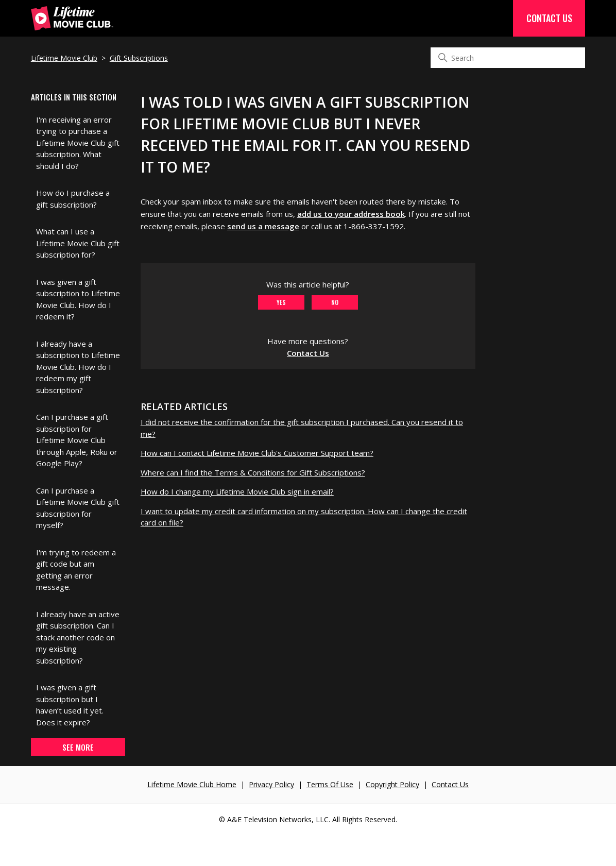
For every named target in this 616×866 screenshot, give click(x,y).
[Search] (508, 58)
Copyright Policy (392, 784)
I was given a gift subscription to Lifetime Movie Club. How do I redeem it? (78, 299)
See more (78, 747)
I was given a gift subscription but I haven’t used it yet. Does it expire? (70, 705)
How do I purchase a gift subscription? (73, 199)
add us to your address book (351, 214)
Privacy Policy (271, 784)
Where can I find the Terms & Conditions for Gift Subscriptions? (253, 472)
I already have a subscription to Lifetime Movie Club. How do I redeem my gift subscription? (78, 367)
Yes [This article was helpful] (281, 302)
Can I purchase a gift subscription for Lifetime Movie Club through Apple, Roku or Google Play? (77, 440)
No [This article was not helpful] (335, 302)
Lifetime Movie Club (64, 58)
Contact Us (549, 18)
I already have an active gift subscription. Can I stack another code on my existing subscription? (78, 637)
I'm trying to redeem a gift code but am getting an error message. (76, 570)
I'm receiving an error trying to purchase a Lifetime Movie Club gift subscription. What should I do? (78, 143)
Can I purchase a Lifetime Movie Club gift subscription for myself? (78, 508)
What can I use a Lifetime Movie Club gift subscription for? (78, 243)
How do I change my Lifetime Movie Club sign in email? (237, 491)
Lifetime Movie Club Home (192, 784)
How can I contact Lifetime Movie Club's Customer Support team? (257, 453)
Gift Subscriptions (139, 58)
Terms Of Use (330, 784)
